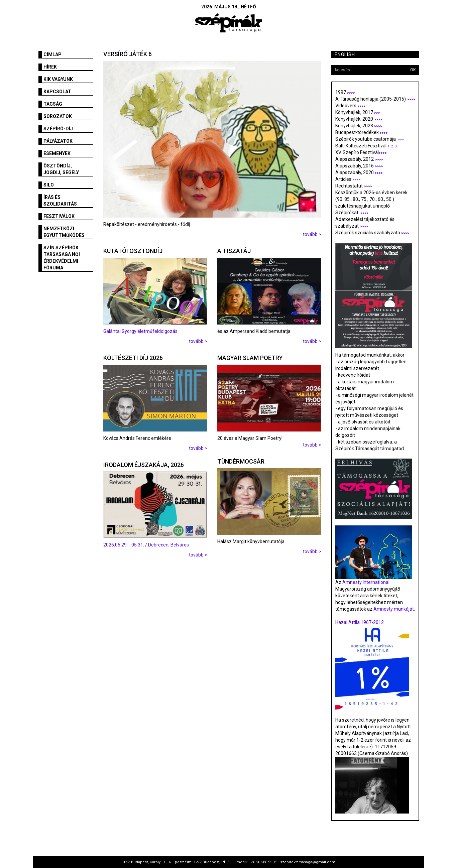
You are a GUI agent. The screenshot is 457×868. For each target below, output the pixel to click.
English (345, 54)
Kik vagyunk (58, 79)
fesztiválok (59, 216)
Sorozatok (58, 116)
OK (413, 70)
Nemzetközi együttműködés (64, 232)
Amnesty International (366, 582)
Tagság (53, 104)
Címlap (52, 54)
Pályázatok (58, 141)
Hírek (50, 67)
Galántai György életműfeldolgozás (140, 331)
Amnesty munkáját (393, 609)
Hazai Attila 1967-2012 (360, 622)
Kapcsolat (57, 92)
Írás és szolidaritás (60, 201)
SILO (49, 185)
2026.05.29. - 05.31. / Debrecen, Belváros (146, 545)
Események (57, 153)
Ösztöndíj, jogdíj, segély (61, 169)
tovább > (312, 234)
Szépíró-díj (58, 129)
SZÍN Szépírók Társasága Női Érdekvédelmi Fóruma (62, 258)
